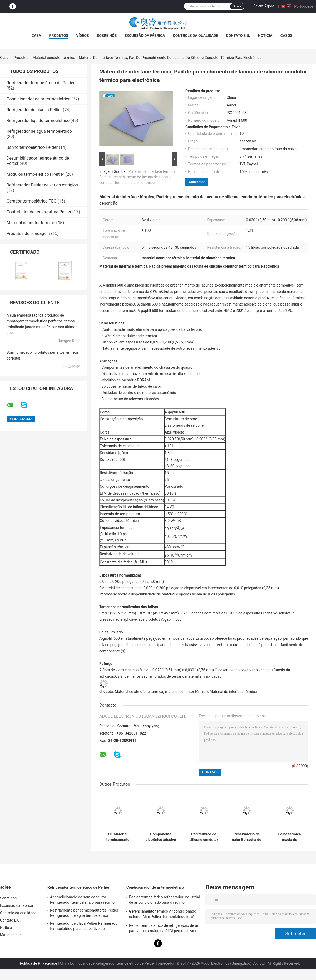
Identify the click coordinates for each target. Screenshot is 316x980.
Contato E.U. (238, 36)
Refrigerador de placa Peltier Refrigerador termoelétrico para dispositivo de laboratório (84, 927)
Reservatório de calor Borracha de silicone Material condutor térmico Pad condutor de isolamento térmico (247, 837)
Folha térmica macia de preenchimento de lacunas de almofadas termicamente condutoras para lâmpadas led (290, 837)
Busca (237, 6)
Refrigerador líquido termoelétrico (38, 120)
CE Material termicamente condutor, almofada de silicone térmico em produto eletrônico (118, 837)
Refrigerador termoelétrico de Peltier (41, 83)
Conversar (197, 182)
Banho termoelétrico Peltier (32, 147)
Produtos (59, 36)
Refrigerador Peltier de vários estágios (42, 185)
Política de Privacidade (38, 963)
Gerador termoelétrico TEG (31, 201)
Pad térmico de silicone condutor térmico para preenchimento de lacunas (204, 837)
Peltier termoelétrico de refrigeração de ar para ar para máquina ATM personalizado (164, 928)
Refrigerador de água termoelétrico (39, 131)
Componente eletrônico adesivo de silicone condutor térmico (161, 837)
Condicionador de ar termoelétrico (39, 99)
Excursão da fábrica (145, 36)
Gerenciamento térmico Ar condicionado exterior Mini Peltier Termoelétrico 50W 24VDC (163, 915)
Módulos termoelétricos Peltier (35, 174)
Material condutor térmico (54, 58)
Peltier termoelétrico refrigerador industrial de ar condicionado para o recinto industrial (164, 900)
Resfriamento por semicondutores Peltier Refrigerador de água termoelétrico (84, 913)
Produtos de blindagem (28, 233)
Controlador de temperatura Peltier (39, 212)
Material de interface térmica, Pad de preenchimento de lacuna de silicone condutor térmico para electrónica (138, 177)
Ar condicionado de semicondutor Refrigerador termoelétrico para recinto (82, 900)
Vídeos (83, 36)
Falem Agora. (264, 6)
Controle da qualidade (196, 36)
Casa (36, 36)
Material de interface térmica (233, 692)
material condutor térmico (186, 692)
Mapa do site (11, 935)
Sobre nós (107, 36)
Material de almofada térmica (139, 692)
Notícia (265, 36)
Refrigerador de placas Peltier (34, 110)
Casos (286, 36)
